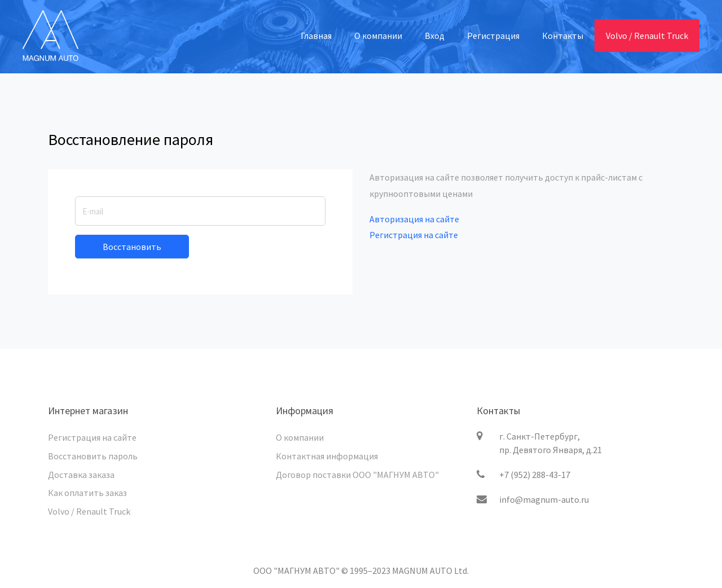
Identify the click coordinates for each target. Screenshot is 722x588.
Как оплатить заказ (87, 493)
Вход (435, 36)
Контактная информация (327, 456)
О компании (378, 36)
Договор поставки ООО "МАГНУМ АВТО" (357, 475)
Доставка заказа (81, 475)
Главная (316, 36)
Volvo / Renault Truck (647, 36)
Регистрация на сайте (414, 235)
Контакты (563, 36)
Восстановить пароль (93, 456)
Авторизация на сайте (414, 219)
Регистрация (493, 36)
